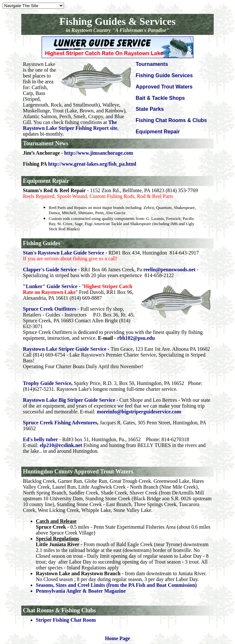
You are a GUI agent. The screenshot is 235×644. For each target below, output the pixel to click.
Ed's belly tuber (40, 439)
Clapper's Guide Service (50, 270)
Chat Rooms (38, 610)
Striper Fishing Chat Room (66, 620)
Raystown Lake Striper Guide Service (65, 349)
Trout (107, 472)
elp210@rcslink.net (61, 445)
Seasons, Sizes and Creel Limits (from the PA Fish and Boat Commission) (116, 585)
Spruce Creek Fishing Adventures (60, 423)
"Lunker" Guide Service (50, 286)
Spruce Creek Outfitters (50, 309)
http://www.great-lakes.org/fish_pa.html (92, 164)
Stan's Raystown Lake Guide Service (64, 253)
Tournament (38, 143)
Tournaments (152, 64)
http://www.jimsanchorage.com (99, 153)
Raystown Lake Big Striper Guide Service (69, 400)
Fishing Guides (42, 243)
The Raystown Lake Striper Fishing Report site (70, 125)
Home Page (117, 638)
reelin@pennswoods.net (169, 270)
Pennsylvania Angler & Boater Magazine (81, 591)
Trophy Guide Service (47, 383)
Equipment (37, 181)
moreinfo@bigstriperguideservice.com (139, 412)
